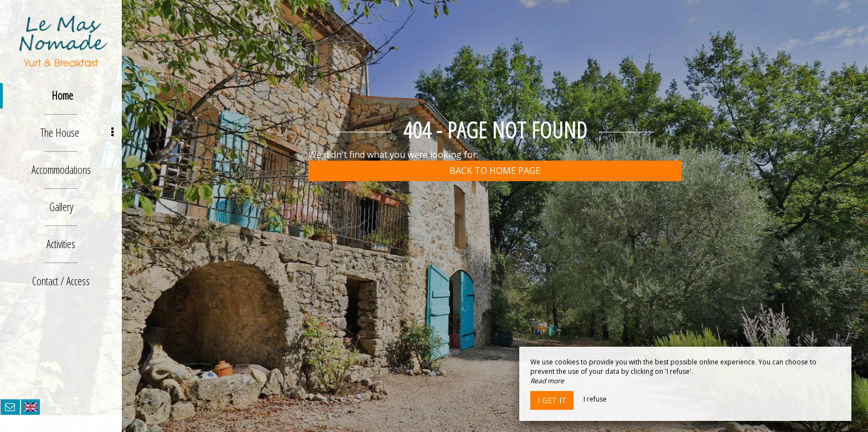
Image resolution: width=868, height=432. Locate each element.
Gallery (61, 207)
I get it (552, 400)
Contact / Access (61, 281)
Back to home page (495, 171)
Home (62, 96)
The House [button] (77, 133)
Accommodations (61, 170)
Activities (61, 244)
